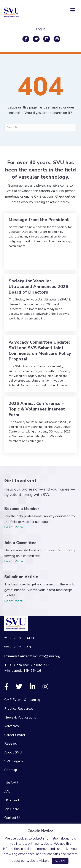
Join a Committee (20, 543)
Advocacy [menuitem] (12, 726)
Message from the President (39, 220)
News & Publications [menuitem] (20, 717)
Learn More (14, 527)
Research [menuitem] (11, 744)
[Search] (40, 127)
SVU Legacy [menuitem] (14, 761)
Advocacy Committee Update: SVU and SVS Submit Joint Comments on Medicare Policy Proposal (40, 351)
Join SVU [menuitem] (11, 783)
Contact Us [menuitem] (13, 818)
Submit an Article (21, 577)
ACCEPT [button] (60, 861)
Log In (40, 29)
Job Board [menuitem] (12, 809)
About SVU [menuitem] (13, 752)
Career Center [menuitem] (15, 735)
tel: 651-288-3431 (19, 638)
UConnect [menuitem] (12, 800)
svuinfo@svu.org (47, 656)
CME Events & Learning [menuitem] (22, 700)
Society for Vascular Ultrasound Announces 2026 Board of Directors (38, 287)
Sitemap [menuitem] (11, 770)
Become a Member (22, 509)
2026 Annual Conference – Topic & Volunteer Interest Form (37, 409)
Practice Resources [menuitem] (19, 709)
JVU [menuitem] (7, 791)
